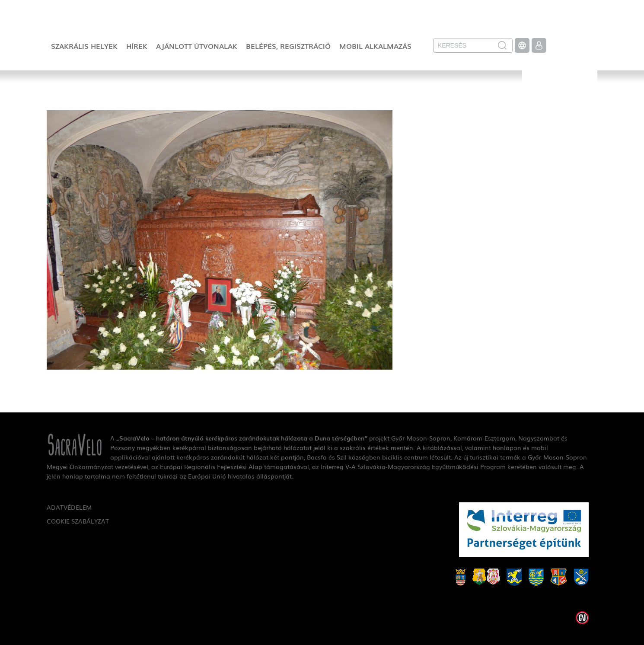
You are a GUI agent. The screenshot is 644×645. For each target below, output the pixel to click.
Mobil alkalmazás (375, 46)
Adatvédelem (69, 507)
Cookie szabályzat (78, 521)
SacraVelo (560, 98)
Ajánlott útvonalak (197, 46)
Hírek (137, 46)
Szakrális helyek (84, 46)
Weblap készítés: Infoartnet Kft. (582, 618)
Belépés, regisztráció (288, 46)
